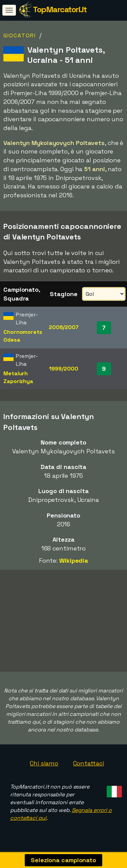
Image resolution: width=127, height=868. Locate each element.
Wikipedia (74, 560)
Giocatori (20, 35)
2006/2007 (64, 327)
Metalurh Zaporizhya (18, 377)
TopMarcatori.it (60, 9)
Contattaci (89, 764)
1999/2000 (63, 369)
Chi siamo (44, 764)
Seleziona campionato (63, 860)
